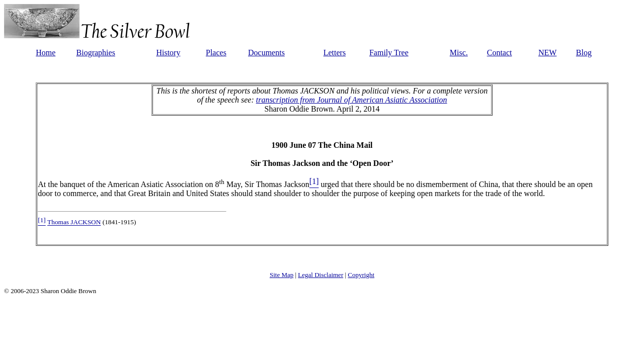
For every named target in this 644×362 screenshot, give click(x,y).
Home (46, 53)
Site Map (281, 275)
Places (216, 53)
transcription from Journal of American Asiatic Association (352, 100)
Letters (335, 53)
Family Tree (389, 53)
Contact (500, 53)
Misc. (459, 53)
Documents (266, 53)
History (168, 53)
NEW (547, 53)
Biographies (96, 53)
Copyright (361, 275)
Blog (584, 53)
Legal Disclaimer (320, 275)
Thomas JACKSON (74, 222)
